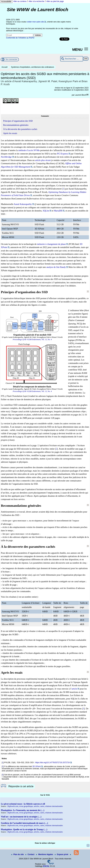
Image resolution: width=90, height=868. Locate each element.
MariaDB (58, 211)
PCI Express (62, 154)
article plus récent (43, 160)
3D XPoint (37, 766)
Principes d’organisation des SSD (18, 121)
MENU (77, 49)
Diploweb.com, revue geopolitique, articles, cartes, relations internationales (35, 806)
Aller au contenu (20, 1)
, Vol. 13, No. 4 (32, 339)
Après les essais (10, 133)
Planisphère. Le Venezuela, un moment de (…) (23, 810)
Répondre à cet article (21, 786)
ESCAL (46, 866)
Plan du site (18, 854)
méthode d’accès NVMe (29, 150)
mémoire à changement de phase (51, 244)
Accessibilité (6, 2)
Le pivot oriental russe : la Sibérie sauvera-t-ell (23, 804)
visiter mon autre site (36, 22)
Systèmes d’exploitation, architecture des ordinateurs (32, 67)
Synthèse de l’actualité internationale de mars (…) (24, 823)
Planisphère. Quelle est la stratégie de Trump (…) (24, 829)
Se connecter (11, 59)
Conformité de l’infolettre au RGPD (20, 38)
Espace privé (62, 854)
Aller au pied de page (55, 1)
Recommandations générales (16, 125)
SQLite (46, 211)
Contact (30, 854)
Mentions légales (45, 854)
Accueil (5, 67)
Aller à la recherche (36, 1)
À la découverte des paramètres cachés (20, 129)
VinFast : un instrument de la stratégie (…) (21, 817)
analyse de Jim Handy (56, 267)
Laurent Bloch (81, 95)
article (74, 689)
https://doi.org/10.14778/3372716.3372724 (52, 763)
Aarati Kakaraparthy (23, 204)
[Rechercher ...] (72, 59)
